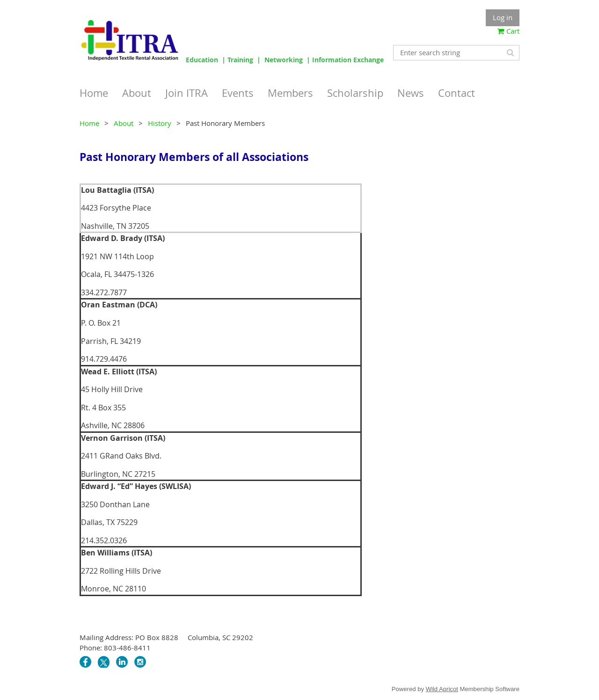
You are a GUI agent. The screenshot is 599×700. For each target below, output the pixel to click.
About (124, 123)
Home (89, 123)
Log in (503, 17)
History (160, 123)
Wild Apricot (442, 689)
